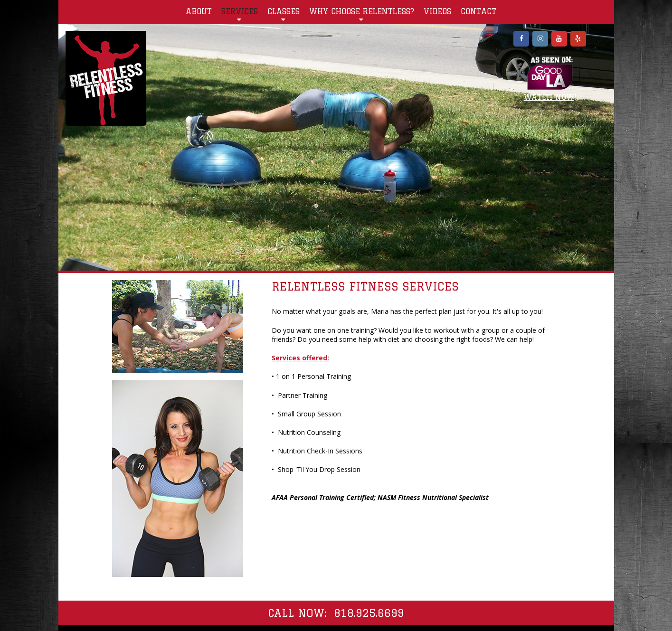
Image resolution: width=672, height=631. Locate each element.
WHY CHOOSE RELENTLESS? (362, 14)
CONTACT (478, 11)
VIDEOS (437, 11)
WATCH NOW (549, 97)
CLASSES (284, 14)
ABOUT (199, 11)
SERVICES (240, 14)
